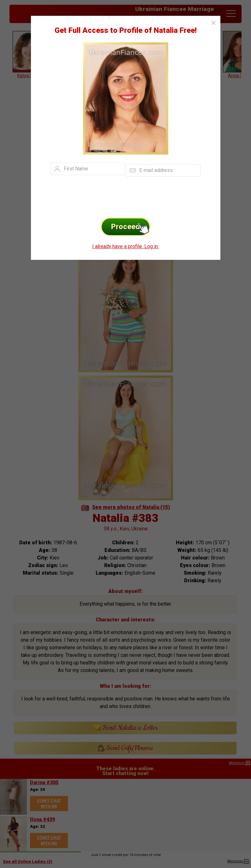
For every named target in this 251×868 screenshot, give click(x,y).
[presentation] (116, 195)
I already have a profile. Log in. (125, 246)
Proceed (131, 227)
